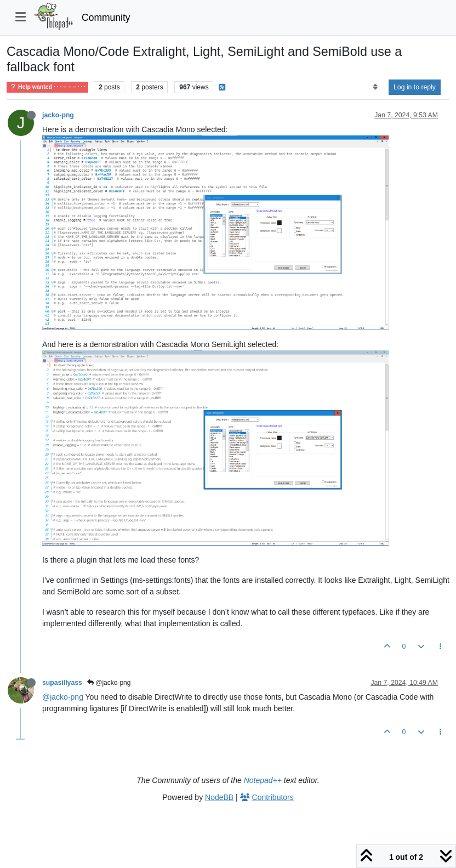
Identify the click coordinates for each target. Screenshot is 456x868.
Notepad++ (263, 780)
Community (106, 18)
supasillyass (62, 683)
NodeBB (219, 797)
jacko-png (58, 115)
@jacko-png (109, 683)
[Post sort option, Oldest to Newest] (375, 87)
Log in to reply (415, 87)
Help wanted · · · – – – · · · (47, 87)
